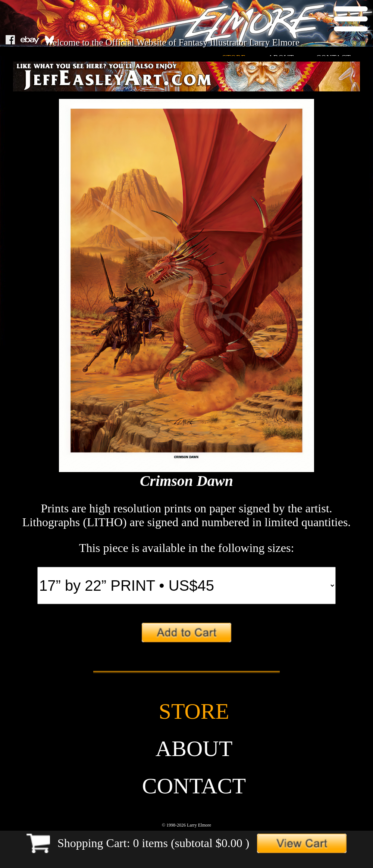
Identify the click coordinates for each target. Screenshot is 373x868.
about (194, 749)
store (194, 711)
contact (194, 786)
